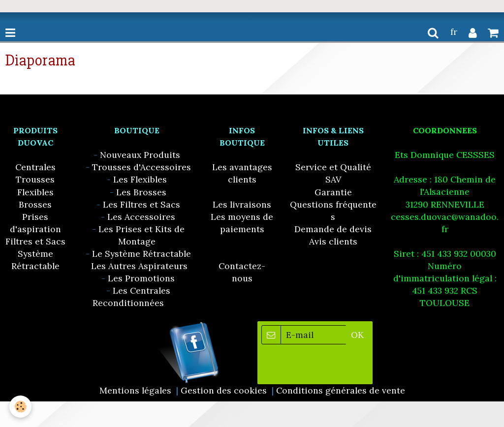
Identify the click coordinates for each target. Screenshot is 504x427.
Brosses (35, 204)
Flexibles (35, 192)
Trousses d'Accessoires (142, 167)
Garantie (333, 192)
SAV (333, 179)
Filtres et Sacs (35, 241)
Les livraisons (242, 204)
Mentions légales (135, 390)
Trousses (35, 179)
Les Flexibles (140, 179)
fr (454, 32)
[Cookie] (21, 407)
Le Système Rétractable (142, 254)
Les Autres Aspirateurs (139, 266)
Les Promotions (141, 278)
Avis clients (333, 241)
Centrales (35, 167)
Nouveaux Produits (140, 155)
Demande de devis (333, 229)
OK (357, 335)
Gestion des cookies (224, 390)
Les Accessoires (141, 217)
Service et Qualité (333, 167)
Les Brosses (141, 192)
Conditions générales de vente (341, 390)
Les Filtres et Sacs (142, 204)
